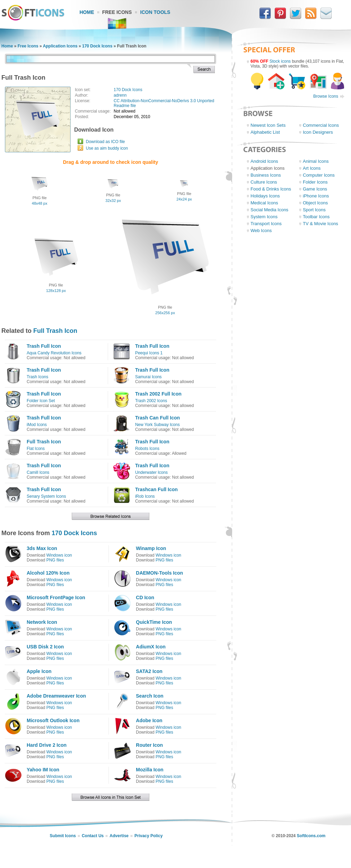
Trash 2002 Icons (151, 401)
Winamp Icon (151, 548)
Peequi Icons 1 (149, 353)
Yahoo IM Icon (43, 770)
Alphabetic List (265, 132)
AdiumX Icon (151, 647)
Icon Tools (155, 12)
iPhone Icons (316, 196)
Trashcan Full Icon (156, 489)
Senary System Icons (46, 496)
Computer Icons (319, 175)
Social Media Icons (269, 210)
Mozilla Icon (150, 770)
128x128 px (56, 291)
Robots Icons (147, 449)
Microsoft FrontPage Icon (56, 597)
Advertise (119, 836)
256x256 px (165, 313)
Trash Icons (37, 377)
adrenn (120, 95)
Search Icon (150, 696)
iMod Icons (37, 425)
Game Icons (315, 189)
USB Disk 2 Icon (45, 647)
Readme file (125, 106)
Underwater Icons (151, 472)
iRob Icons (145, 496)
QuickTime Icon (154, 622)
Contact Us (93, 836)
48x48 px (40, 203)
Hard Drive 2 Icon (47, 745)
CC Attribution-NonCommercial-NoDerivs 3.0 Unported (164, 101)
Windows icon (59, 555)
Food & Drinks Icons (271, 189)
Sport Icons (314, 210)
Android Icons (264, 161)
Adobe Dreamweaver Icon (56, 696)
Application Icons (60, 46)
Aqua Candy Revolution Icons (54, 353)
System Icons (264, 217)
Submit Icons (63, 836)
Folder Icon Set (41, 401)
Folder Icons (315, 182)
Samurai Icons (148, 377)
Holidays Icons (265, 196)
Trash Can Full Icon (157, 418)
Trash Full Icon (44, 346)
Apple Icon (39, 671)
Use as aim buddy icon (107, 148)
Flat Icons (36, 449)
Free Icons (117, 12)
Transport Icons (266, 224)
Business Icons (266, 175)
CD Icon (145, 597)
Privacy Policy (148, 836)
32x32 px (113, 201)
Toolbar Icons (316, 217)
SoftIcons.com (311, 836)
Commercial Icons (321, 125)
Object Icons (315, 203)
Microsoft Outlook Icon (53, 720)
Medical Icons (264, 203)
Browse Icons (326, 96)
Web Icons (261, 231)
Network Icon (42, 622)
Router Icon (149, 745)
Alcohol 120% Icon (48, 573)
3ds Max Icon (42, 548)
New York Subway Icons (157, 425)
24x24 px (184, 199)
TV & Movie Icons (321, 224)
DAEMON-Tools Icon (159, 573)
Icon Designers (318, 132)
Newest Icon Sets (268, 125)
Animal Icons (316, 161)
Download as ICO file (106, 142)
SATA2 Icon (149, 671)
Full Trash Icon (55, 331)
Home (87, 12)
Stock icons (280, 61)
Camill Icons (38, 472)
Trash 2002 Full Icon (158, 394)
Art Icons (312, 168)
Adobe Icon (149, 720)
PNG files (55, 560)
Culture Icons (264, 182)
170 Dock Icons (97, 46)
